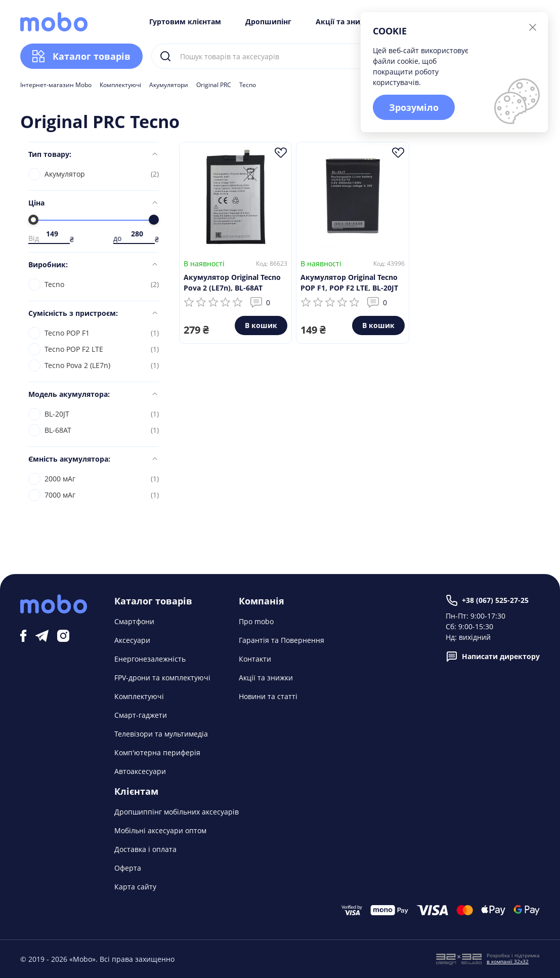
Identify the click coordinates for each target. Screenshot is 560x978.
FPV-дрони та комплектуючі (162, 678)
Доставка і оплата (145, 849)
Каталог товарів (81, 56)
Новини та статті (268, 696)
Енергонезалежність (150, 659)
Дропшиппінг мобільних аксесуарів (177, 812)
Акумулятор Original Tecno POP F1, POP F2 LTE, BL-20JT (349, 282)
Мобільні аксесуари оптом (160, 830)
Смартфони (134, 621)
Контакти (255, 659)
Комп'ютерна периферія (157, 752)
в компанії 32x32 (508, 961)
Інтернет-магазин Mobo (56, 85)
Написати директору (493, 657)
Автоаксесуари (140, 771)
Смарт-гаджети (141, 715)
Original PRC (214, 85)
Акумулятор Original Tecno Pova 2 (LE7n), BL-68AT (232, 282)
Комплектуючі (120, 85)
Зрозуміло (414, 107)
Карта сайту (135, 887)
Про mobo (256, 621)
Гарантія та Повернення (282, 640)
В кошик (261, 325)
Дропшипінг (268, 22)
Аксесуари (132, 640)
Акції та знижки (346, 22)
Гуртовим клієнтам (185, 22)
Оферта (128, 868)
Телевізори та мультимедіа (161, 734)
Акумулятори (169, 85)
